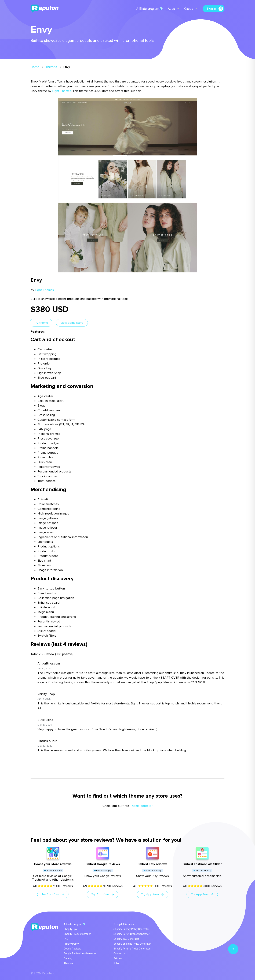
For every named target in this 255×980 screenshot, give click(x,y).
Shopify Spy (70, 929)
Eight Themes (62, 91)
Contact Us (120, 953)
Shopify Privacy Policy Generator (131, 929)
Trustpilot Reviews (124, 924)
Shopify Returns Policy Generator (132, 949)
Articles (118, 958)
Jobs (116, 963)
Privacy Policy (71, 944)
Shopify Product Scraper (77, 934)
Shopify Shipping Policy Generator (132, 944)
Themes (51, 67)
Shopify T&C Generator (126, 939)
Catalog (68, 958)
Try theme (41, 323)
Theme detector (141, 806)
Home (35, 67)
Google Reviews (72, 949)
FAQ (66, 939)
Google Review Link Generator (80, 953)
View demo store (72, 323)
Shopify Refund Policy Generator (132, 934)
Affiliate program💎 (150, 9)
